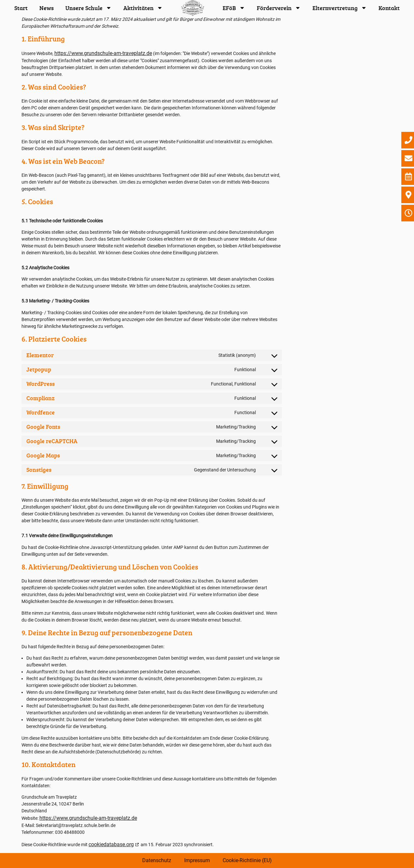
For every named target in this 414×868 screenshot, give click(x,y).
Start (21, 8)
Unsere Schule (89, 8)
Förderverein (279, 8)
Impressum (197, 860)
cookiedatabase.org (111, 844)
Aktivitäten (143, 8)
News (47, 8)
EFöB (234, 8)
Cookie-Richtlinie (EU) (248, 860)
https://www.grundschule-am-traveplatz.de (103, 53)
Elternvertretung (340, 8)
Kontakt (389, 8)
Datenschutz (157, 860)
